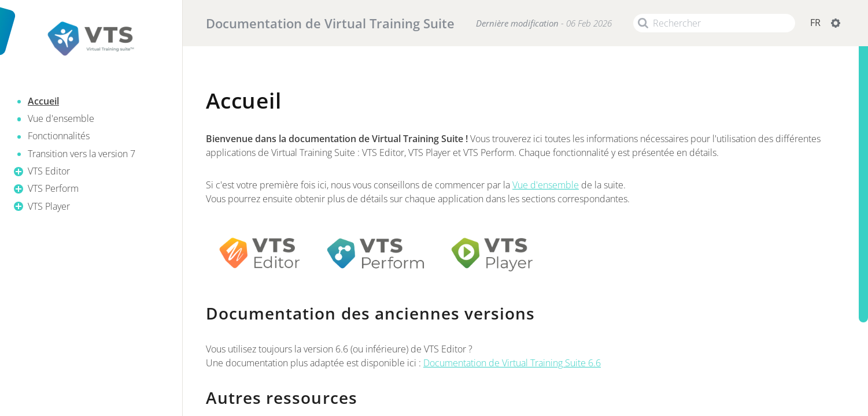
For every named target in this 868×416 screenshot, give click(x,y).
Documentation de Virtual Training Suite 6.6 (512, 363)
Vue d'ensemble (546, 185)
